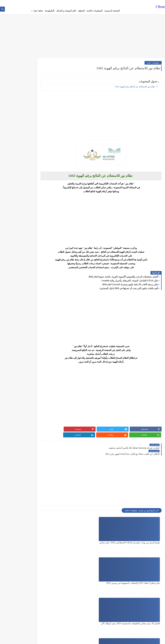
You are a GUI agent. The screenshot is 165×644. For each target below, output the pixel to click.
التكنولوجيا (50, 11)
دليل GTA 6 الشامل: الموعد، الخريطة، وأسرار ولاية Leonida (130, 279)
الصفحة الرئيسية (112, 11)
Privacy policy (115, 3)
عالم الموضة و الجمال (66, 11)
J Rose (160, 7)
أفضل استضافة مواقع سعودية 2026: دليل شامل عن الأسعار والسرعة (75, 572)
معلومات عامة (153, 61)
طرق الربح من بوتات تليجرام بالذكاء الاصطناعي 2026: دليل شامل (146, 532)
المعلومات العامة (95, 11)
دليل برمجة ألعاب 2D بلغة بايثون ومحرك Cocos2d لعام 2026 (130, 282)
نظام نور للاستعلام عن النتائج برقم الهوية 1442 (135, 84)
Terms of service (101, 3)
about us (89, 3)
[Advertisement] (82, 31)
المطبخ (82, 11)
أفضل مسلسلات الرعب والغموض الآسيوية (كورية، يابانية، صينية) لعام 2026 (123, 275)
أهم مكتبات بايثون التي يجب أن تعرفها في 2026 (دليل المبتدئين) (129, 286)
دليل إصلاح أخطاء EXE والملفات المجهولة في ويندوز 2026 (111, 532)
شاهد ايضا (38, 11)
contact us (80, 3)
